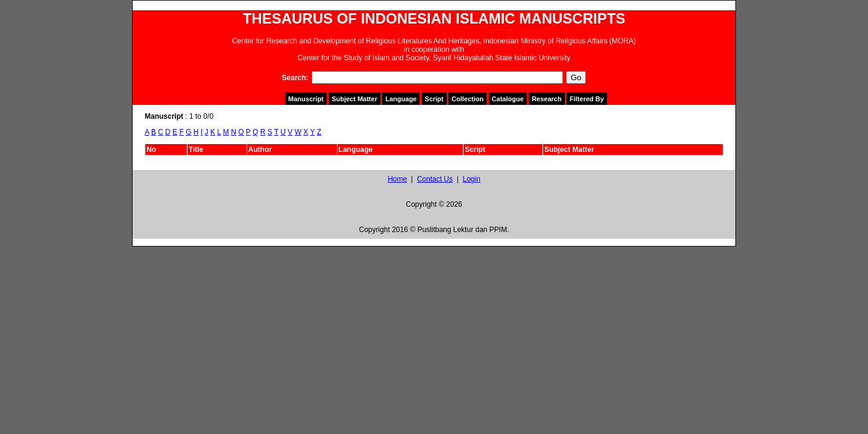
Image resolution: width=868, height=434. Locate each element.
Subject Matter (354, 99)
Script (434, 99)
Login (471, 179)
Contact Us (435, 179)
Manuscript (306, 99)
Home (397, 179)
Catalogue (508, 99)
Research (547, 99)
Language (401, 99)
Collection (467, 99)
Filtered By (587, 99)
